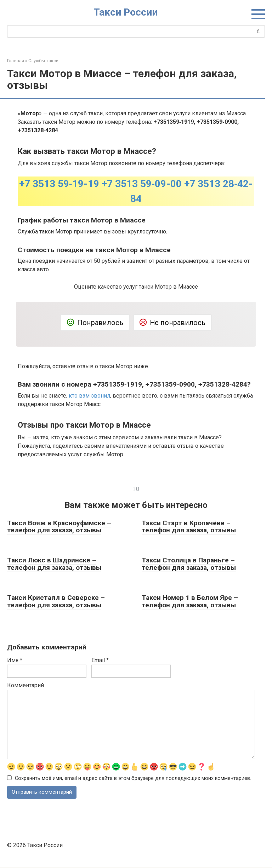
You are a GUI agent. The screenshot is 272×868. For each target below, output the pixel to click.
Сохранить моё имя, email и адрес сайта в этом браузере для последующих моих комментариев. (133, 779)
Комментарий (25, 685)
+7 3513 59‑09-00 (142, 184)
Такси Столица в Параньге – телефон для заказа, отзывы (189, 564)
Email (100, 660)
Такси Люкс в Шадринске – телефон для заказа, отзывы (54, 564)
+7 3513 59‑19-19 (59, 184)
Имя (15, 660)
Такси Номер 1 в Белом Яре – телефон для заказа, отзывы (190, 601)
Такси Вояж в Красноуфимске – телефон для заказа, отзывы (59, 527)
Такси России (126, 12)
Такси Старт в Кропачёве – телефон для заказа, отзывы (189, 527)
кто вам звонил (89, 396)
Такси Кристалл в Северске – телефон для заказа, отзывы (56, 601)
